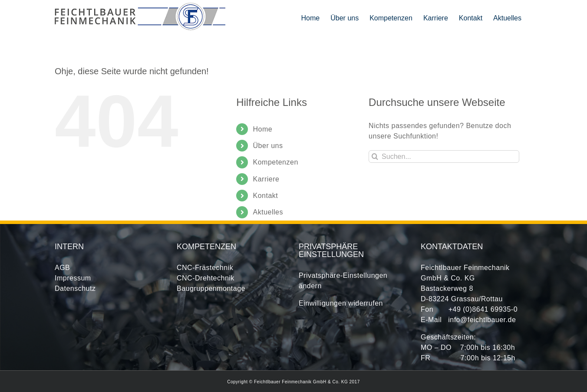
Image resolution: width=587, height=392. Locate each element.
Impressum (73, 278)
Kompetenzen (276, 162)
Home (263, 129)
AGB (62, 268)
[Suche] (375, 156)
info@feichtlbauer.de (482, 320)
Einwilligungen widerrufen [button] (341, 303)
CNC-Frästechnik (205, 268)
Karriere (266, 179)
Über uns (268, 146)
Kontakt (266, 196)
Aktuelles (268, 212)
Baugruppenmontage (211, 288)
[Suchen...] (444, 156)
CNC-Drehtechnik (206, 278)
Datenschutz (75, 288)
